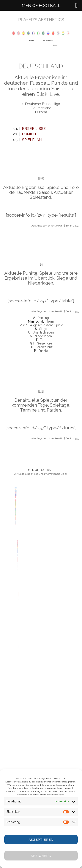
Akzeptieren (41, 840)
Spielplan (32, 140)
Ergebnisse (34, 129)
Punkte (30, 134)
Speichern (41, 856)
